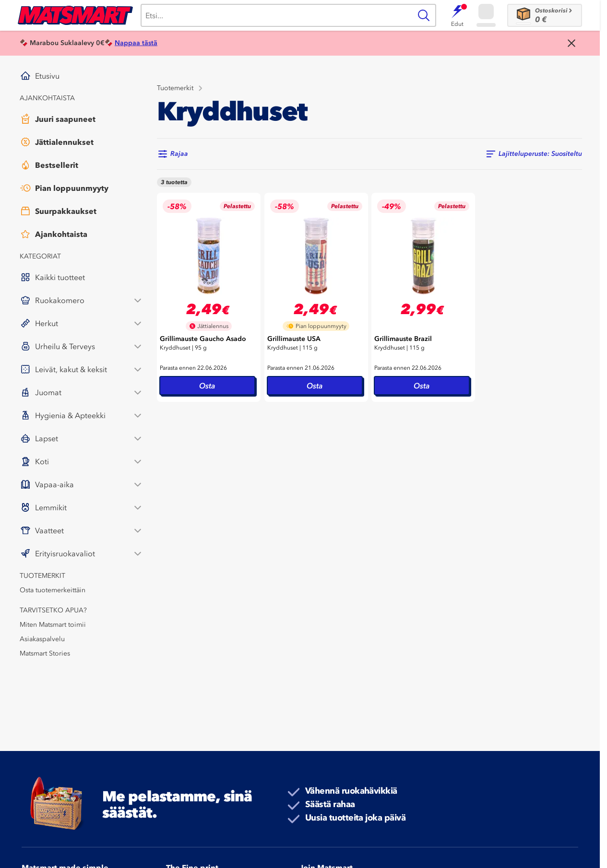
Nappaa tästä (136, 43)
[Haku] (276, 15)
